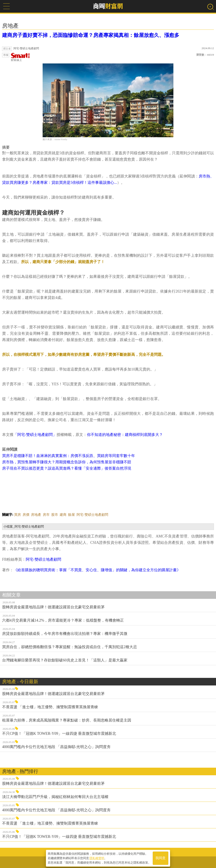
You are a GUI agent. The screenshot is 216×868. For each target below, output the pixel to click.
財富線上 (20, 57)
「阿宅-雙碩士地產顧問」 (35, 435)
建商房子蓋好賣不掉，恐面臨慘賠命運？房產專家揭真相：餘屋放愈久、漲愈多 (91, 35)
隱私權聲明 (97, 858)
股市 (55, 515)
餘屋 (72, 515)
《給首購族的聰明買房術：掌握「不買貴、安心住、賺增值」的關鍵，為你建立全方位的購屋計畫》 (97, 570)
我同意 (161, 858)
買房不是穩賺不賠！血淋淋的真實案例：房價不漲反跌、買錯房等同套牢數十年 (69, 456)
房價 (26, 515)
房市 (46, 515)
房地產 (36, 515)
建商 (63, 515)
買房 (18, 515)
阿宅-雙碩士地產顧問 (92, 515)
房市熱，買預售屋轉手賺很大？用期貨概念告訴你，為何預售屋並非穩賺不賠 (67, 462)
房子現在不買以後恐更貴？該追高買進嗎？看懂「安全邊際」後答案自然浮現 (67, 468)
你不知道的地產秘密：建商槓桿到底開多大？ (125, 435)
